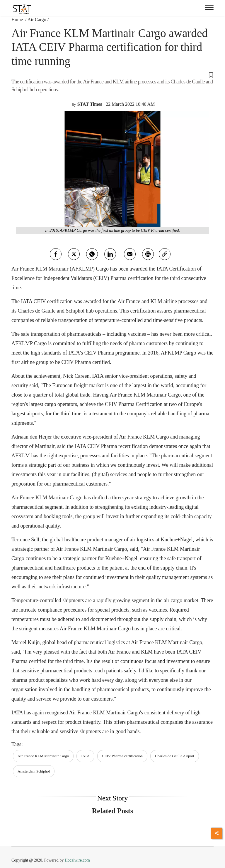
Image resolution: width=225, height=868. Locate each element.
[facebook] (56, 254)
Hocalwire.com (77, 860)
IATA (85, 756)
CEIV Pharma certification (122, 756)
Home (18, 20)
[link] (165, 254)
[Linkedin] (110, 254)
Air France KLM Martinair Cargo (43, 756)
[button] (112, 74)
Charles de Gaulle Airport (175, 756)
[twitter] (74, 254)
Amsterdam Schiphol (34, 771)
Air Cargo (37, 20)
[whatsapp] (92, 254)
